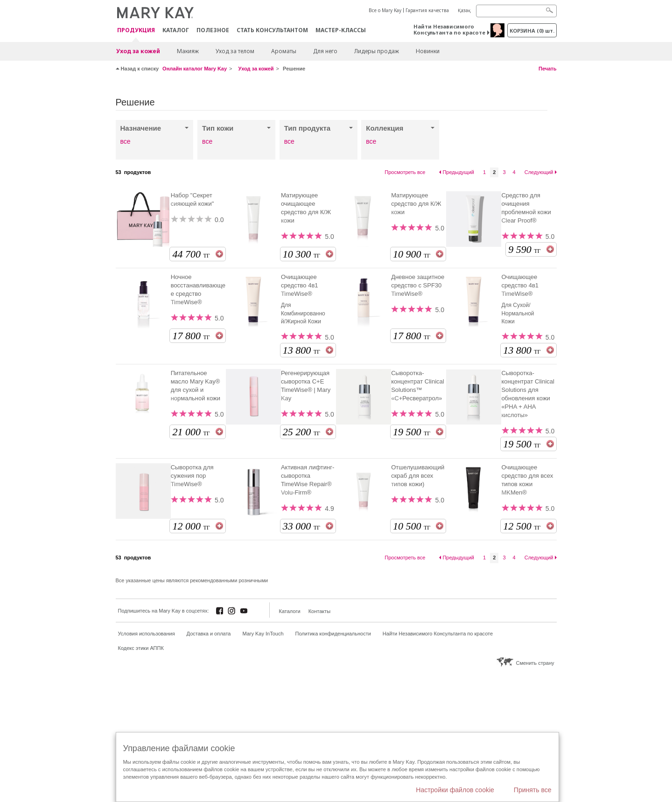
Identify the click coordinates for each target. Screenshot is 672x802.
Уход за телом (235, 51)
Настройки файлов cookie (455, 790)
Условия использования (147, 634)
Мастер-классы (341, 30)
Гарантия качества (427, 10)
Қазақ (464, 10)
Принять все (533, 790)
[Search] (516, 11)
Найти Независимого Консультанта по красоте (449, 29)
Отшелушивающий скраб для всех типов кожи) (418, 476)
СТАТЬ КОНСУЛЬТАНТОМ (272, 30)
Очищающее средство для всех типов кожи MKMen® (527, 480)
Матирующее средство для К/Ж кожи (416, 204)
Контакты (320, 611)
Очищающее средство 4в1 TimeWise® (300, 285)
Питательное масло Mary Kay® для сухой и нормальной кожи (196, 386)
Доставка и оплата (209, 634)
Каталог (176, 30)
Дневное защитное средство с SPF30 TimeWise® (418, 285)
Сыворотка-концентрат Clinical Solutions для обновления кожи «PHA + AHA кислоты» (528, 394)
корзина (532, 31)
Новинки (428, 51)
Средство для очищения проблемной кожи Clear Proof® (526, 208)
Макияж (188, 51)
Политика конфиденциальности (333, 634)
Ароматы (284, 51)
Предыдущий (458, 172)
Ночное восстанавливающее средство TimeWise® (198, 289)
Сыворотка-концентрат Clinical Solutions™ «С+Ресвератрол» (418, 386)
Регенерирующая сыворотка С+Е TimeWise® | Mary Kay (306, 386)
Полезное (213, 30)
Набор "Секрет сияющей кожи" (192, 199)
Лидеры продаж (377, 51)
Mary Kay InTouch (263, 634)
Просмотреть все (405, 172)
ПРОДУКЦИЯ (136, 31)
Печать (547, 69)
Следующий (539, 172)
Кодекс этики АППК (141, 648)
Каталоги (290, 611)
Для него (325, 51)
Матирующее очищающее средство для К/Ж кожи (306, 208)
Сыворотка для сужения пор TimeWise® (192, 476)
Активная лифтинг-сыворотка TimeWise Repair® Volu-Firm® (308, 480)
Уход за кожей (138, 51)
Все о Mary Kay (385, 10)
